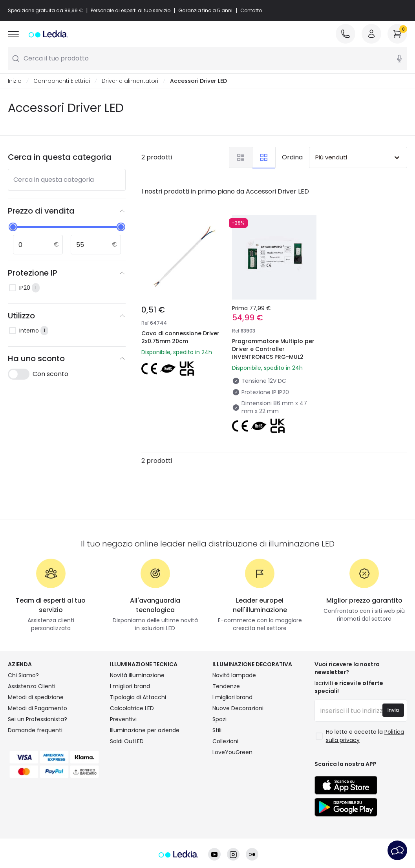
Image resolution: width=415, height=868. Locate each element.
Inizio (15, 81)
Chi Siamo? (23, 675)
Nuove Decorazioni (238, 708)
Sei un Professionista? (37, 719)
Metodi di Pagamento (37, 708)
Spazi (219, 719)
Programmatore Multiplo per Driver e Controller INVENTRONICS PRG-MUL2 (273, 349)
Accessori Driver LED (198, 81)
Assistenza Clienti (32, 686)
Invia (393, 710)
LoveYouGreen (232, 752)
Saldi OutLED (127, 741)
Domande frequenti (35, 730)
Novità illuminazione (137, 675)
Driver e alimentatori (130, 81)
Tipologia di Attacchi (138, 697)
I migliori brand (130, 686)
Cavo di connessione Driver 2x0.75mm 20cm (180, 337)
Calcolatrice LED (132, 708)
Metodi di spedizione (36, 697)
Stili (217, 730)
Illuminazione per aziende (145, 730)
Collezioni (225, 741)
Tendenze (226, 686)
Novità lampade (234, 675)
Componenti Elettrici (62, 81)
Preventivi (123, 719)
